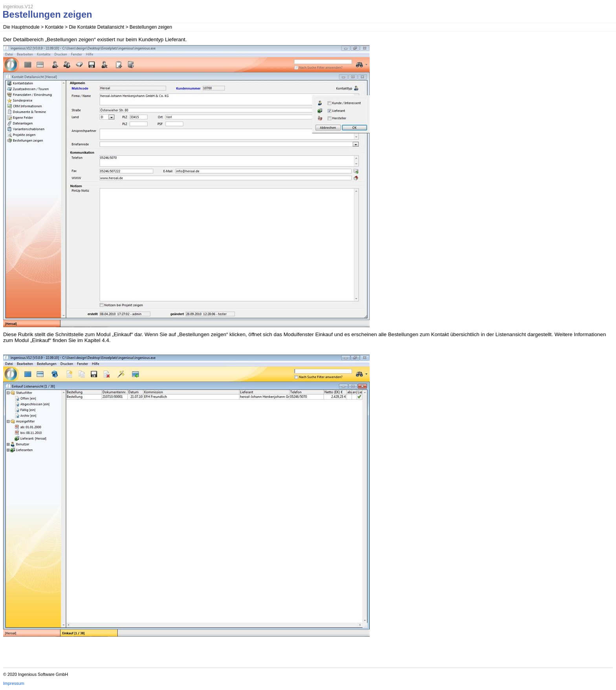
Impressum (14, 683)
